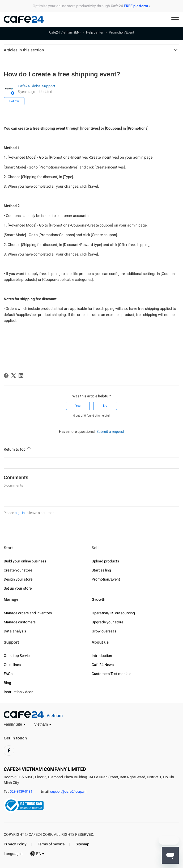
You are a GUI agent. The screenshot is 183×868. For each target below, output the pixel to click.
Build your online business (25, 561)
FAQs (8, 674)
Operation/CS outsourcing (113, 613)
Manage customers (20, 622)
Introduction (102, 656)
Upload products (105, 561)
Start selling (101, 570)
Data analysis (15, 631)
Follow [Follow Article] (14, 101)
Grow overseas (104, 631)
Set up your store (18, 588)
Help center (95, 32)
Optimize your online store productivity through (90, 6)
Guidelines (12, 665)
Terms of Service (51, 844)
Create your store (18, 570)
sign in (20, 513)
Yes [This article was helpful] (78, 406)
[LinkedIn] (21, 376)
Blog (7, 683)
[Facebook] (6, 376)
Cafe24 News (103, 665)
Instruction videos (18, 692)
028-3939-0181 (21, 791)
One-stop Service (18, 656)
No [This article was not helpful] (105, 406)
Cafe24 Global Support (37, 86)
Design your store (18, 579)
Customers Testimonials (111, 674)
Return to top (18, 448)
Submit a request (110, 431)
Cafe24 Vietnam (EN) (65, 32)
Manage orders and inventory (28, 613)
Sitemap (82, 844)
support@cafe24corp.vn (68, 791)
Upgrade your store (107, 622)
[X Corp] (14, 376)
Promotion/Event (122, 32)
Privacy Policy (15, 844)
